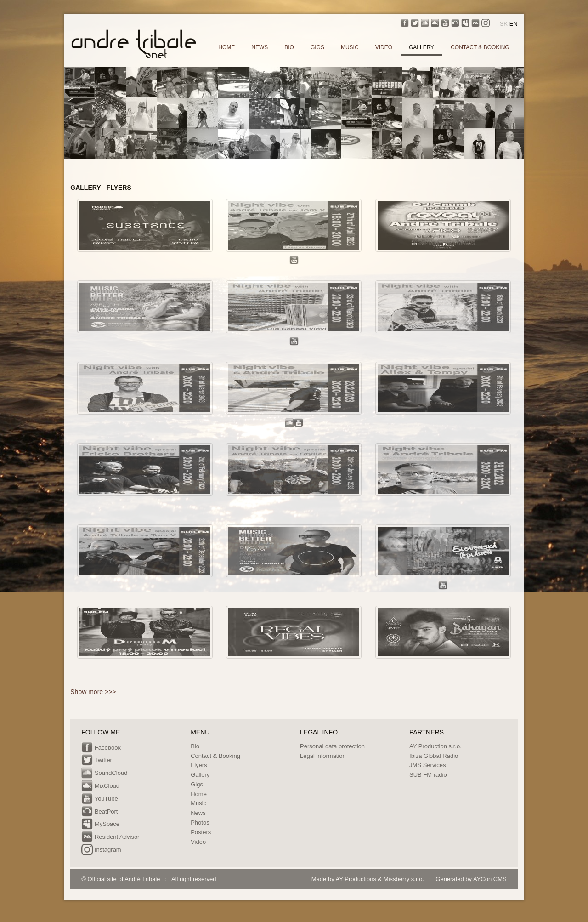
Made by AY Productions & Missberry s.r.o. (368, 879)
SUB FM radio (428, 775)
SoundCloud (104, 774)
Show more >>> (93, 692)
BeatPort (99, 812)
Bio (195, 746)
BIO (289, 47)
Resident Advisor (110, 837)
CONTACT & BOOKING (480, 47)
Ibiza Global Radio (434, 756)
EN (514, 24)
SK (504, 24)
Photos (200, 822)
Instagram (101, 850)
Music (198, 803)
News (198, 813)
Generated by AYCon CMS (471, 879)
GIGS (317, 47)
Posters (201, 832)
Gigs (197, 784)
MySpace (100, 825)
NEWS (260, 47)
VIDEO (384, 47)
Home (199, 794)
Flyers (199, 765)
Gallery (200, 775)
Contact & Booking (215, 756)
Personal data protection (332, 746)
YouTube (99, 799)
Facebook (101, 748)
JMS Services (427, 765)
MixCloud (100, 786)
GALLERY (421, 47)
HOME (226, 47)
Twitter (97, 761)
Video (198, 842)
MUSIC (350, 47)
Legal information (323, 756)
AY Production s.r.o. (435, 746)
